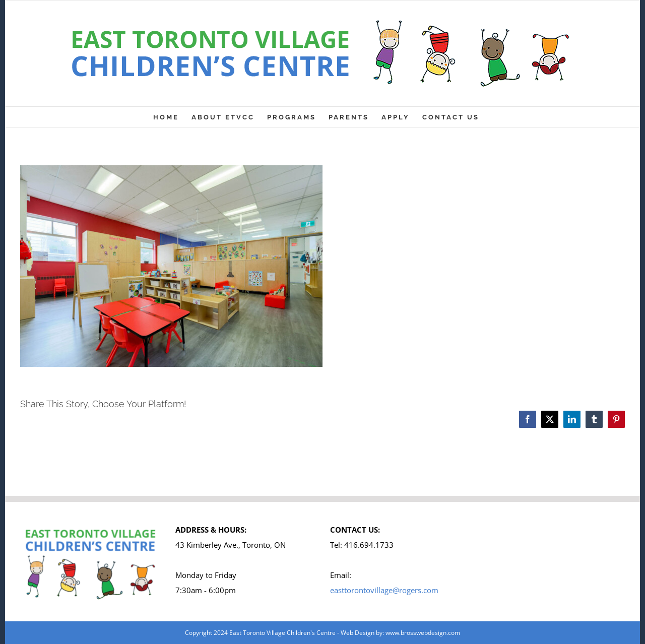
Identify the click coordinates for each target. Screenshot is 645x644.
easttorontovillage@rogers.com (384, 590)
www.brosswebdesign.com (423, 633)
